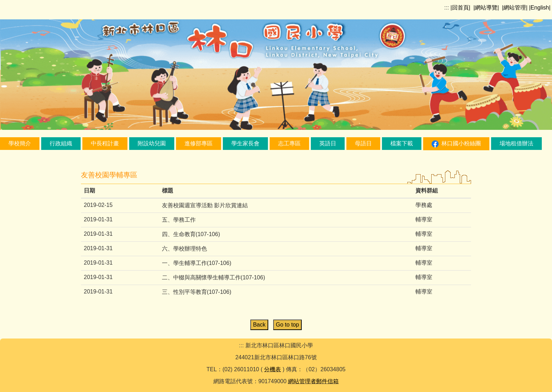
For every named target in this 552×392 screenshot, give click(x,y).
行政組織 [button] (61, 143)
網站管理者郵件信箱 (313, 381)
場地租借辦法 (516, 143)
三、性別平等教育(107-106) (197, 292)
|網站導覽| (486, 8)
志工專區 (289, 143)
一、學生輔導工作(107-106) (197, 263)
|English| (540, 8)
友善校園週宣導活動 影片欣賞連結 (205, 205)
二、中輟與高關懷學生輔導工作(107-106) (214, 277)
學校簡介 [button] (20, 143)
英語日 (328, 143)
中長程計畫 (105, 143)
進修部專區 (199, 143)
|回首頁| (460, 8)
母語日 (363, 143)
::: (447, 8)
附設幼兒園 (152, 143)
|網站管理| (515, 8)
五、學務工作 (179, 220)
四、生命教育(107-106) (191, 234)
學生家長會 (245, 143)
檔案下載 (402, 143)
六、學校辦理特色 (184, 249)
